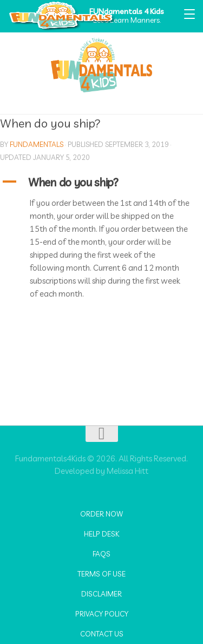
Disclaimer (101, 594)
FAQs (101, 554)
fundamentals (37, 144)
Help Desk (101, 534)
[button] (101, 182)
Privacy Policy (102, 614)
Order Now (101, 514)
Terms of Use (101, 574)
